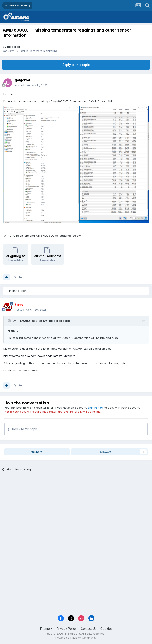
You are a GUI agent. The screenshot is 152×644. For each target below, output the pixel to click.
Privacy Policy (67, 629)
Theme (46, 629)
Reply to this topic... (24, 429)
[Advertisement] (76, 507)
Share (37, 452)
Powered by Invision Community (76, 638)
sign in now (96, 408)
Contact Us (89, 629)
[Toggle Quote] (10, 321)
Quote (18, 277)
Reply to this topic (76, 65)
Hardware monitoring (43, 51)
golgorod (14, 47)
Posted (31, 85)
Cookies (106, 629)
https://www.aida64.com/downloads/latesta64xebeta (39, 356)
